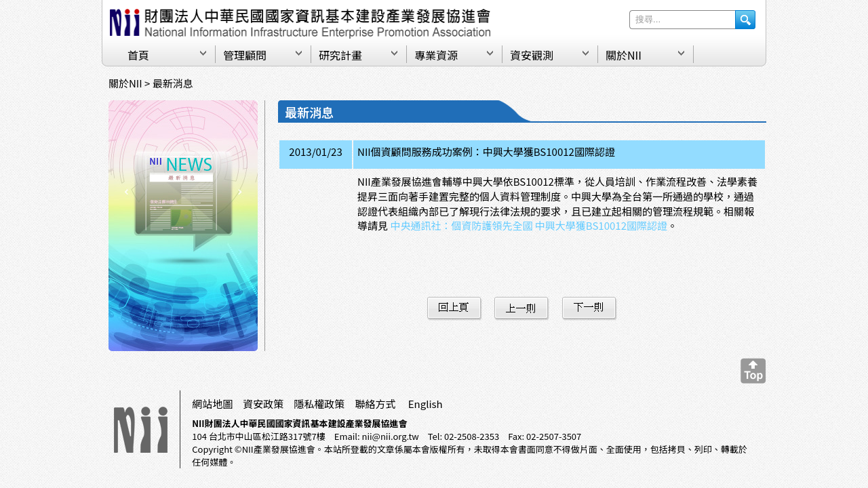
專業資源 (436, 55)
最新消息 (173, 83)
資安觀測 (532, 55)
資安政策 (263, 404)
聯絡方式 (375, 404)
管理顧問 (245, 55)
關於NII (624, 55)
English (426, 404)
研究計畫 (340, 55)
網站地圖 (212, 404)
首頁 (138, 55)
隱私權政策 (319, 404)
